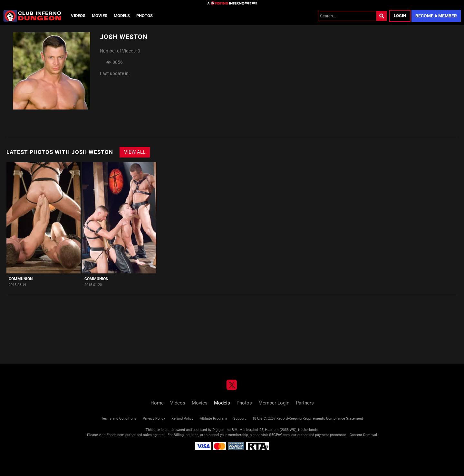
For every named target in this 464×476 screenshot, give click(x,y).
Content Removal (363, 435)
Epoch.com (116, 435)
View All (135, 152)
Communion (21, 279)
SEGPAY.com (279, 435)
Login (400, 16)
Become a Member (436, 16)
